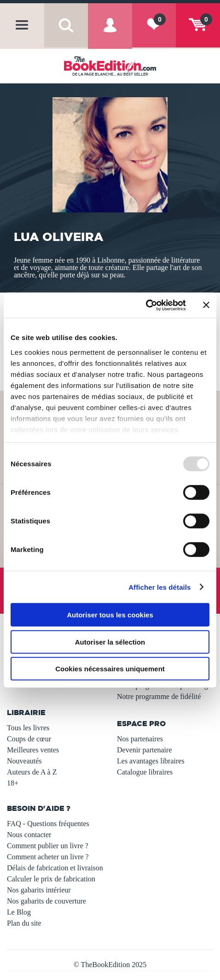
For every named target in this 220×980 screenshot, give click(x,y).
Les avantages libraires (151, 761)
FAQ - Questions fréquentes (48, 824)
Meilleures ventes (33, 750)
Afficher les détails (159, 587)
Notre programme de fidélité (159, 696)
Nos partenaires (140, 739)
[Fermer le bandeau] (206, 305)
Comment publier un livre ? (48, 846)
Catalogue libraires (145, 772)
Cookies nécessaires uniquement (110, 669)
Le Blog (19, 912)
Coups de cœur (29, 739)
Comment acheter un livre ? (48, 857)
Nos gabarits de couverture (46, 901)
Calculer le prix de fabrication (51, 879)
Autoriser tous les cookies (110, 615)
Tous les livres (28, 728)
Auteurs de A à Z (32, 772)
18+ (13, 783)
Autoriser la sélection (110, 642)
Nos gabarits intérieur (39, 890)
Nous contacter (29, 835)
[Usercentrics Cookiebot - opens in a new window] (146, 305)
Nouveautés (24, 761)
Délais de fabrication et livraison (55, 868)
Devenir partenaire (144, 750)
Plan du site (24, 923)
